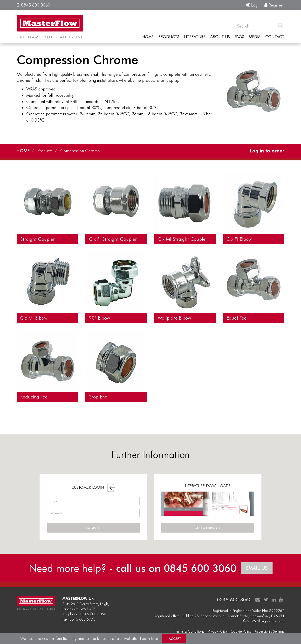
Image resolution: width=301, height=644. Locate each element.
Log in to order (267, 151)
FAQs (239, 37)
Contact (275, 37)
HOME (23, 151)
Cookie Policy (241, 631)
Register (273, 5)
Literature (195, 37)
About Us (220, 37)
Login (253, 5)
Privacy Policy (217, 631)
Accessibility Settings (270, 631)
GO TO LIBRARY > (208, 528)
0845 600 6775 (82, 619)
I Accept (174, 639)
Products (169, 37)
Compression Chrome (80, 151)
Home (148, 37)
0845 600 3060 (33, 5)
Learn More (150, 638)
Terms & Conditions (190, 631)
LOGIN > (93, 528)
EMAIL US (257, 568)
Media (255, 37)
